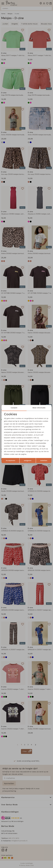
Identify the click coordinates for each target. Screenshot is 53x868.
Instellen (44, 460)
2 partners (29, 427)
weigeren (28, 460)
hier (44, 446)
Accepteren (10, 460)
